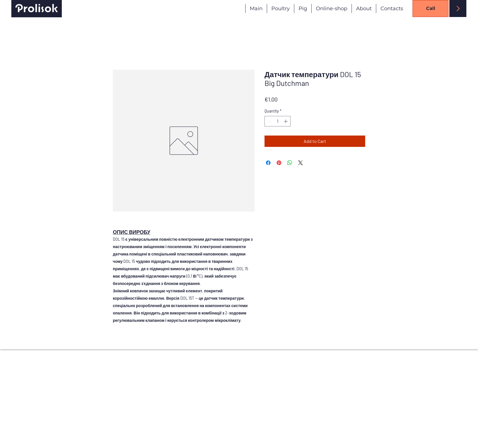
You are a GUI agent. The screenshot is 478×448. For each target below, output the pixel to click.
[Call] (431, 9)
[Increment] (286, 121)
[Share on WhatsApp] (290, 163)
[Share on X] (301, 163)
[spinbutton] (278, 121)
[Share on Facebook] (268, 163)
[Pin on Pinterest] (279, 163)
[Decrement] (269, 121)
